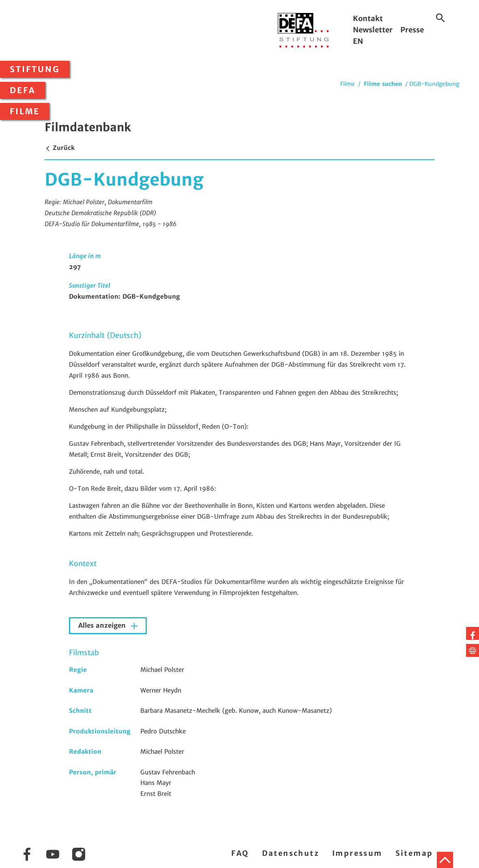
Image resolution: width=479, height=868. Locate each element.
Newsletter (373, 30)
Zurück (60, 148)
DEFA (23, 90)
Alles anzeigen (103, 625)
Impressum (357, 853)
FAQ (240, 853)
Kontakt (368, 18)
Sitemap (414, 853)
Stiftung (35, 69)
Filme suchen (383, 84)
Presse (412, 30)
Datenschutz (291, 853)
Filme (25, 111)
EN (358, 41)
